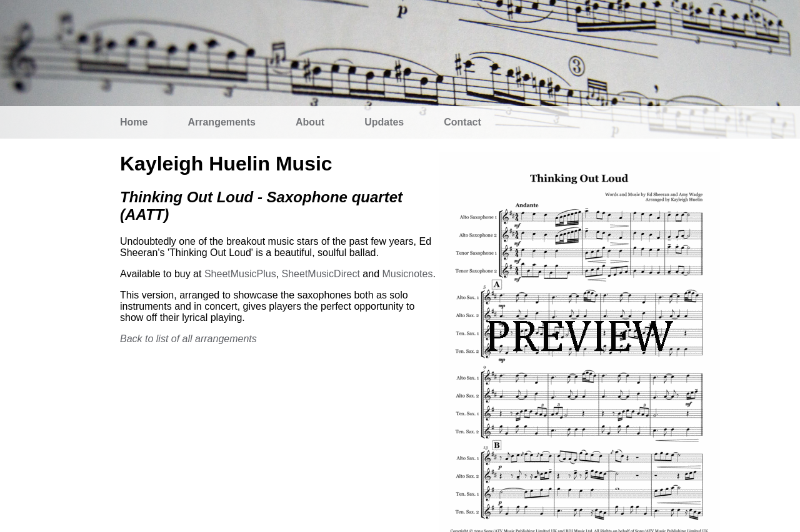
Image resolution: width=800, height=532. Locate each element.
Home (134, 122)
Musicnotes (407, 274)
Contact (462, 122)
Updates (384, 122)
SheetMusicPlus (240, 274)
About (310, 122)
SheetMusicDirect (321, 274)
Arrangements (221, 122)
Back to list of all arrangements (188, 339)
